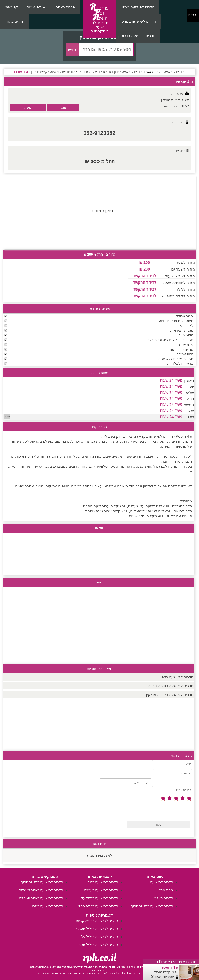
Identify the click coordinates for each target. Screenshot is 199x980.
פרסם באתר (66, 7)
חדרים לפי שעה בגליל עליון (98, 898)
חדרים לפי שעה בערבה (101, 890)
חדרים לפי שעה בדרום (138, 36)
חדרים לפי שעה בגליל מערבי (97, 929)
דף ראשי (11, 7)
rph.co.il (99, 958)
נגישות (193, 15)
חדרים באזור (14, 21)
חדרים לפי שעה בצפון (138, 7)
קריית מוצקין (170, 100)
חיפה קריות (172, 106)
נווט (63, 107)
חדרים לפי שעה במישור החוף (152, 906)
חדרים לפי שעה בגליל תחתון (97, 945)
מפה (28, 107)
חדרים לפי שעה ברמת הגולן (98, 906)
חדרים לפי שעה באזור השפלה (41, 898)
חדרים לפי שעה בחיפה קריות (171, 686)
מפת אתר (166, 890)
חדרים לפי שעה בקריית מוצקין (170, 694)
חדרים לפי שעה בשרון (47, 906)
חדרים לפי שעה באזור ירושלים (41, 890)
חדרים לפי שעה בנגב (103, 882)
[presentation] (159, 811)
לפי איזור (34, 7)
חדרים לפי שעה (162, 882)
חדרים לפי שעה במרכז (138, 21)
